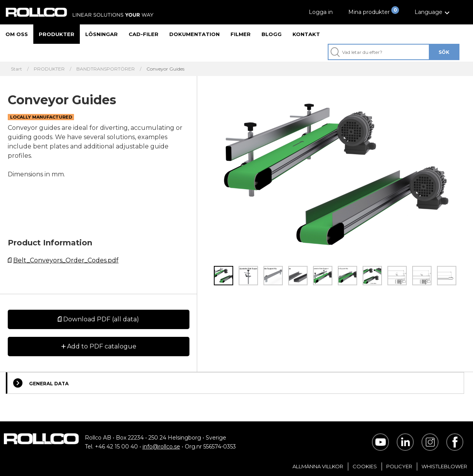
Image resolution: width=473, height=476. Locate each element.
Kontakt (306, 34)
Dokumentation (194, 34)
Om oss (17, 34)
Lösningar (101, 34)
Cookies (365, 466)
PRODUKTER (49, 69)
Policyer (399, 466)
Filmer (241, 34)
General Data (41, 383)
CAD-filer (144, 34)
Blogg (272, 34)
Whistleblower (444, 466)
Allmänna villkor (318, 466)
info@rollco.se (161, 447)
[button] (433, 12)
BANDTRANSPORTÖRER (106, 69)
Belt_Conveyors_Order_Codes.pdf (66, 260)
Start (16, 69)
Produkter (57, 34)
